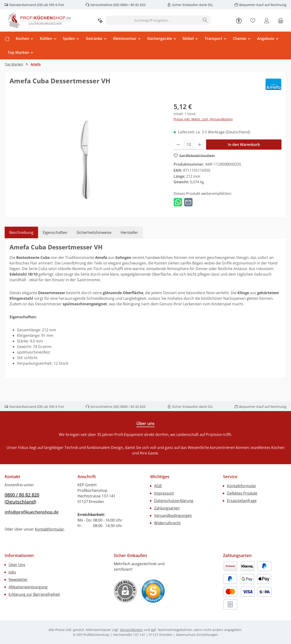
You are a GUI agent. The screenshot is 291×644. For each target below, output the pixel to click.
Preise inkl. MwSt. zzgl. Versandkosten (203, 119)
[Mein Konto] (267, 20)
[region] (87, 151)
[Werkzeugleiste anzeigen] (239, 20)
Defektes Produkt (242, 493)
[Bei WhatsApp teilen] (178, 202)
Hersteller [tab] (129, 232)
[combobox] (153, 20)
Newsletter (18, 580)
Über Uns (17, 565)
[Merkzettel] (253, 20)
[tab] (21, 232)
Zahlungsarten (167, 508)
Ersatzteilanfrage (242, 501)
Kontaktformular (49, 529)
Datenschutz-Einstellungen (197, 635)
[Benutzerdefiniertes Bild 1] (153, 591)
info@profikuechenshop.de (32, 512)
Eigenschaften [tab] (55, 232)
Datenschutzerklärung (174, 501)
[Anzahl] (189, 145)
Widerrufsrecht (167, 523)
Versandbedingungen (173, 515)
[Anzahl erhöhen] (200, 145)
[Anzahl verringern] (178, 145)
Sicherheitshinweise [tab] (94, 232)
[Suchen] (205, 20)
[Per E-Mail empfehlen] (188, 202)
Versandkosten (131, 630)
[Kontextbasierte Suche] (100, 20)
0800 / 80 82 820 (132, 5)
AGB (158, 486)
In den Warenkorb (244, 145)
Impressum (164, 493)
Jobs (12, 572)
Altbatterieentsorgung (28, 587)
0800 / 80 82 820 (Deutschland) (22, 498)
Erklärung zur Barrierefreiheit (34, 594)
